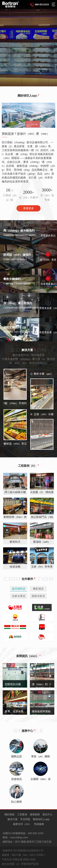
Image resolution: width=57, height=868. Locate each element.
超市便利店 (19, 589)
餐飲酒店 (38, 589)
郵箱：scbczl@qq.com (15, 837)
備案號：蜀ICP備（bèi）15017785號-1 (23, 855)
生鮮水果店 (19, 596)
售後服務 (39, 824)
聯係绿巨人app (41, 819)
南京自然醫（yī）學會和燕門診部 (20, 864)
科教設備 (17, 859)
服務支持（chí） (22, 824)
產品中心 (47, 814)
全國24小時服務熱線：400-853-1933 (23, 833)
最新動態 (35, 814)
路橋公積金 (29, 859)
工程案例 (22, 814)
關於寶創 (10, 814)
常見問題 (25, 819)
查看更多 (28, 208)
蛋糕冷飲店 (38, 596)
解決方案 (13, 819)
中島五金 (7, 859)
